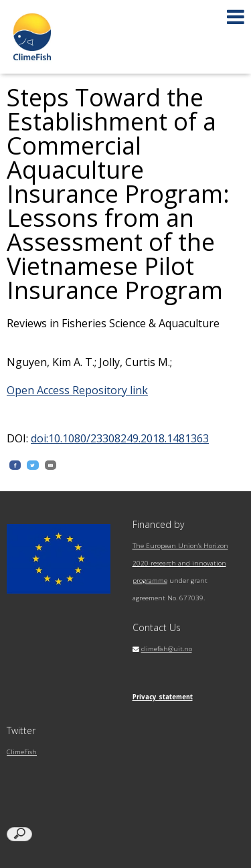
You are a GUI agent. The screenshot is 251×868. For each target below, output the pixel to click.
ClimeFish (22, 752)
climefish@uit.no (167, 649)
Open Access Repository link (77, 390)
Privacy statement (163, 697)
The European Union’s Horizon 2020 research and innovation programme (180, 563)
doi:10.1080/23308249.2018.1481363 (120, 438)
